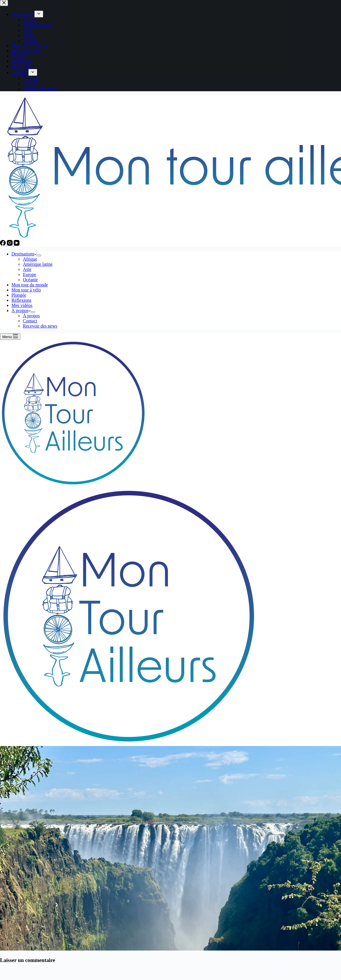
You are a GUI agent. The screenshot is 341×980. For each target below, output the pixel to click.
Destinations (24, 254)
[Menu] (10, 337)
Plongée (19, 295)
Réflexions (21, 300)
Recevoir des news (40, 326)
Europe (29, 274)
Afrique (30, 259)
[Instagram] (10, 244)
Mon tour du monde (30, 285)
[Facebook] (3, 244)
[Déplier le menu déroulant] (39, 255)
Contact (30, 321)
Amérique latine (38, 264)
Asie (27, 269)
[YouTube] (17, 244)
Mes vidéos (22, 305)
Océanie (30, 280)
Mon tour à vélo (26, 290)
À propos (21, 311)
